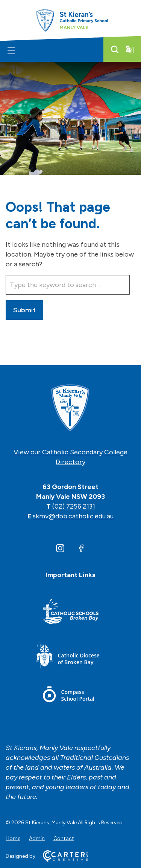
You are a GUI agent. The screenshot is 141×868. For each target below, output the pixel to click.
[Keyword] (68, 285)
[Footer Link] (71, 613)
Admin (37, 838)
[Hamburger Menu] (11, 51)
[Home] (70, 408)
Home (13, 838)
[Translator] (130, 49)
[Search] (115, 49)
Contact (64, 838)
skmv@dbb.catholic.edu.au (73, 516)
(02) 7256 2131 (74, 506)
